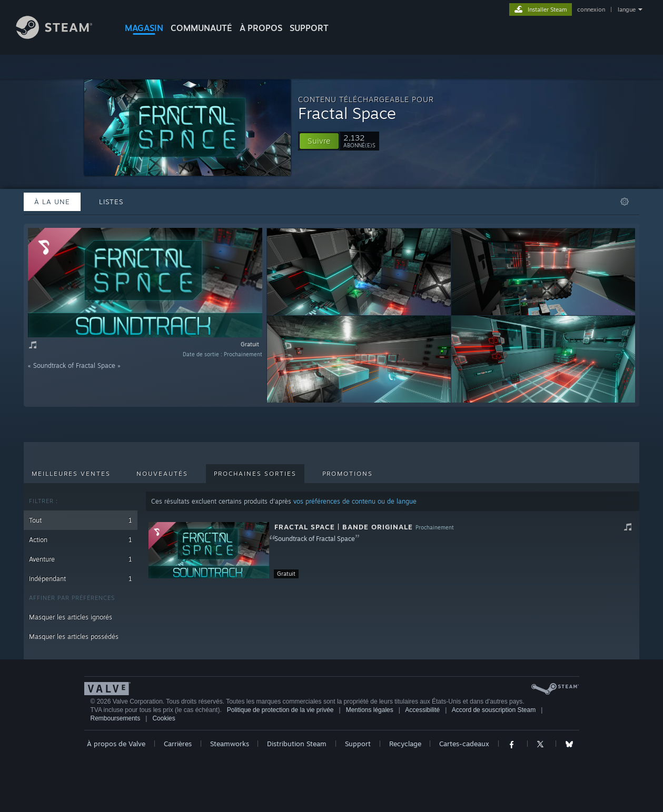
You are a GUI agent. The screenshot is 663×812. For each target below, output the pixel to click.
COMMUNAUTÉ (201, 28)
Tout (81, 520)
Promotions (348, 474)
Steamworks (230, 744)
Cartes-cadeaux (464, 744)
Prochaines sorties (255, 474)
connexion (591, 9)
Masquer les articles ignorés (71, 617)
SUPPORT (309, 28)
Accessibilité (422, 710)
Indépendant (81, 579)
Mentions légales (370, 710)
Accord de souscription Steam (494, 710)
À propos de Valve (116, 744)
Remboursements (116, 718)
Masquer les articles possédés (74, 636)
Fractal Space (347, 113)
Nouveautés (162, 474)
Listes (111, 202)
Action (81, 540)
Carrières (178, 744)
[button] (319, 141)
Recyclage (405, 744)
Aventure (81, 559)
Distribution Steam (297, 744)
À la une (52, 202)
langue (627, 9)
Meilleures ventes (71, 474)
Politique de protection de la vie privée (280, 710)
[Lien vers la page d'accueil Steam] (62, 36)
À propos (261, 28)
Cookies (164, 718)
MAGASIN (144, 28)
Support (358, 744)
